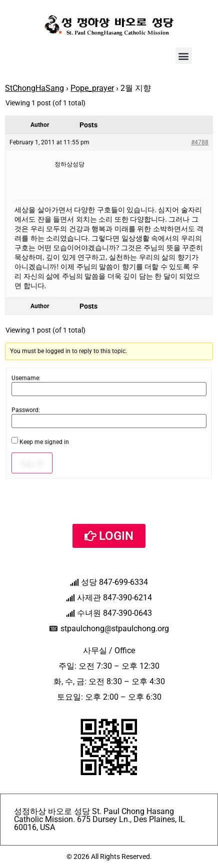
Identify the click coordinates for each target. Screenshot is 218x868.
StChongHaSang (34, 88)
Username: (26, 378)
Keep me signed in (44, 442)
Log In (32, 463)
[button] (184, 56)
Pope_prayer (92, 88)
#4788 (200, 142)
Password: (26, 410)
